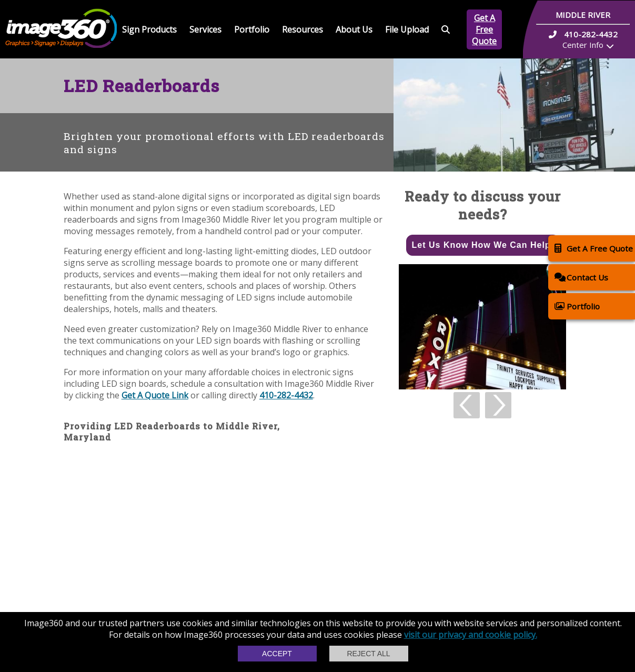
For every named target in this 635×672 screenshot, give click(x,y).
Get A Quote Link (155, 395)
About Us (354, 29)
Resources (303, 29)
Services (205, 29)
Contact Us (581, 277)
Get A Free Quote (484, 29)
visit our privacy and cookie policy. (471, 635)
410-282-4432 (286, 395)
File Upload (407, 29)
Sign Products (149, 29)
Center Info (583, 45)
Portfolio (252, 29)
